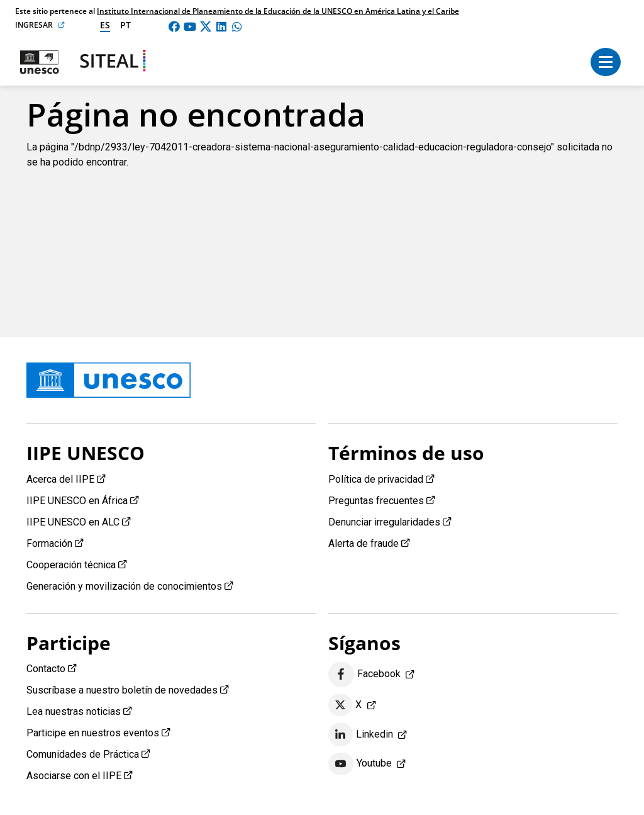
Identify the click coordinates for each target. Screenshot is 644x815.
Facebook (364, 674)
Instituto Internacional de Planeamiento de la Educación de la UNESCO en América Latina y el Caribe (278, 11)
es (105, 25)
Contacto (46, 669)
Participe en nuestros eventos (93, 733)
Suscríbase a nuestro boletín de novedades (122, 690)
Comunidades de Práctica (83, 754)
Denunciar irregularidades (384, 522)
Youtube (360, 764)
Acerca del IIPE (60, 479)
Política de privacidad (376, 479)
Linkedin (361, 734)
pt (125, 25)
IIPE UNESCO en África (77, 501)
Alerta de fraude (364, 543)
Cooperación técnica (71, 565)
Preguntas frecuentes (376, 501)
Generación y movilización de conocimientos (124, 586)
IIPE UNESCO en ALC (73, 522)
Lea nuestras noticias (74, 711)
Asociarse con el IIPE (74, 776)
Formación (49, 543)
